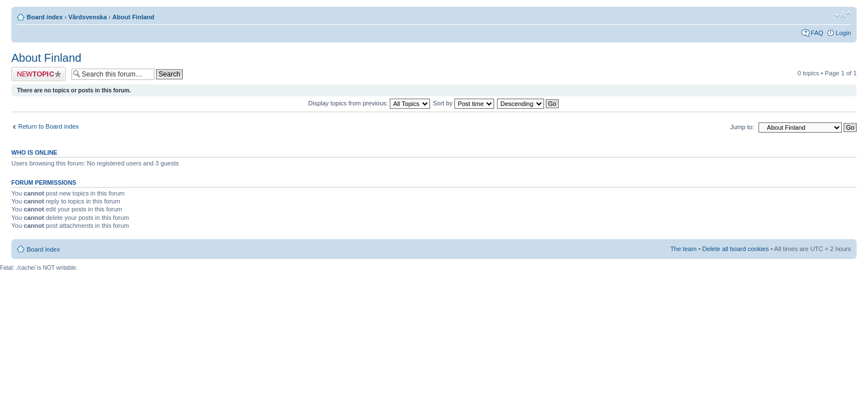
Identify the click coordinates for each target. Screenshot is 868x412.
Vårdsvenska (87, 17)
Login (843, 33)
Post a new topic (39, 74)
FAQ (817, 33)
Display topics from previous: (369, 103)
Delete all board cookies (736, 249)
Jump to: (742, 127)
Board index (45, 17)
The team (683, 249)
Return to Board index (49, 126)
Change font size (843, 15)
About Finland (133, 17)
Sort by (464, 103)
